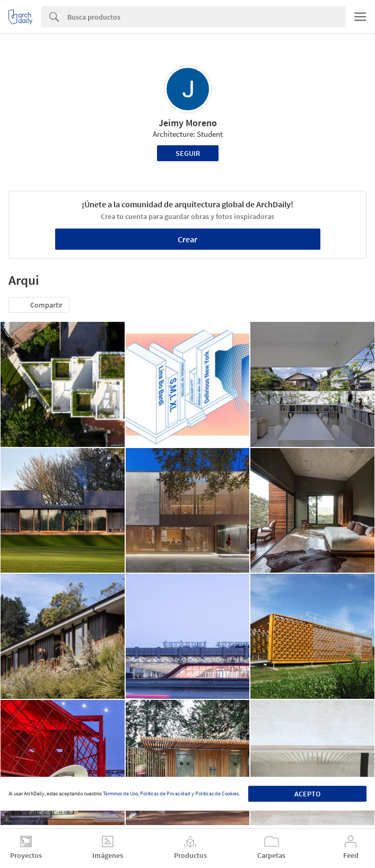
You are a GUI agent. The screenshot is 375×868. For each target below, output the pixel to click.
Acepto (307, 794)
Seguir (188, 153)
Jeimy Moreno (188, 123)
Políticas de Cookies (217, 794)
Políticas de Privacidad (165, 794)
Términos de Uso (120, 794)
